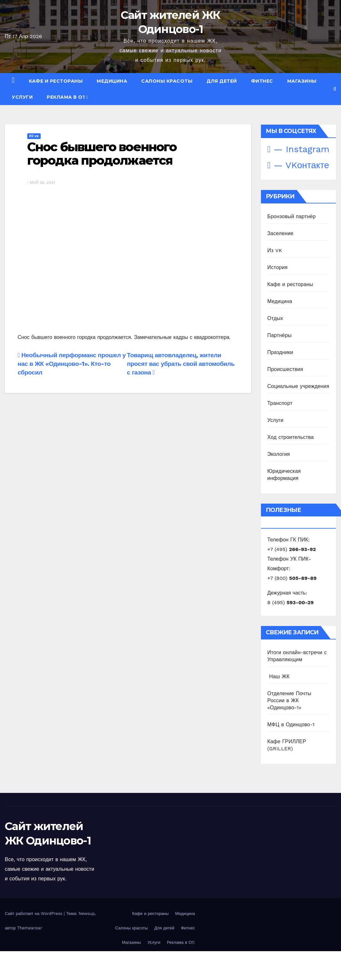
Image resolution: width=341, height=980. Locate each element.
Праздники (280, 352)
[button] (335, 89)
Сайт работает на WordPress (34, 914)
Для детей (222, 81)
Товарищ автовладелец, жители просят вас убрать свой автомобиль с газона (181, 364)
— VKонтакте (298, 165)
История (277, 267)
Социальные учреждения (298, 386)
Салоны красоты (167, 81)
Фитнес (262, 81)
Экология (279, 454)
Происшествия (285, 369)
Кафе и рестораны (56, 81)
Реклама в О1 (67, 97)
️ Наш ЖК (279, 676)
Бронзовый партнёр (292, 216)
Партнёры (280, 335)
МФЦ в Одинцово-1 (291, 725)
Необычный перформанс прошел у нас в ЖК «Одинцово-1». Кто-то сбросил (72, 364)
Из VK (34, 136)
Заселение (280, 233)
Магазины (302, 81)
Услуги (22, 97)
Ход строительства (291, 437)
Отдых (275, 318)
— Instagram (298, 149)
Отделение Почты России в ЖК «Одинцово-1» (289, 700)
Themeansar (30, 928)
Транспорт (280, 403)
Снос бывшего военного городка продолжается (102, 154)
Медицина (112, 81)
